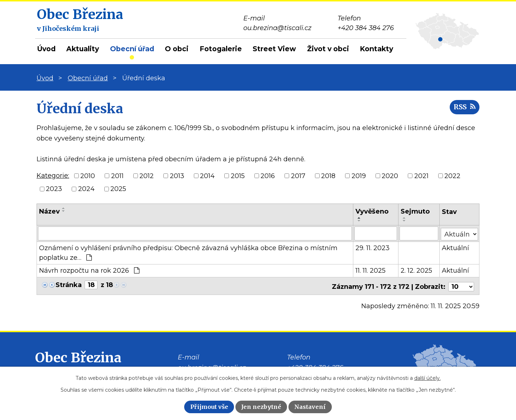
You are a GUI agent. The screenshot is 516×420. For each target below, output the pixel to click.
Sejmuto (415, 211)
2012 (147, 176)
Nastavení (310, 407)
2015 (238, 176)
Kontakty (376, 49)
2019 (359, 176)
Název (49, 211)
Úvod (46, 49)
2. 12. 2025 (416, 270)
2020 (390, 176)
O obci (177, 49)
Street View (274, 49)
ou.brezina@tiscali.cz (212, 366)
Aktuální (455, 248)
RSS (464, 108)
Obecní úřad (132, 49)
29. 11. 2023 (372, 248)
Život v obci (328, 49)
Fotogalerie (221, 49)
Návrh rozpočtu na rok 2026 (89, 270)
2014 (207, 176)
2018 (328, 176)
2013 (177, 176)
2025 (118, 189)
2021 (421, 176)
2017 (298, 176)
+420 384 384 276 (315, 366)
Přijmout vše (209, 407)
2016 (268, 176)
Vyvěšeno (372, 211)
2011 (117, 176)
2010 (88, 176)
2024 (86, 189)
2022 (452, 176)
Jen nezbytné (261, 407)
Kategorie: (53, 176)
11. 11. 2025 (371, 270)
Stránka (69, 285)
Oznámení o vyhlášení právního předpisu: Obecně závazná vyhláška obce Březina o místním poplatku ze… (188, 252)
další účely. (427, 378)
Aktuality (83, 49)
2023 (54, 189)
